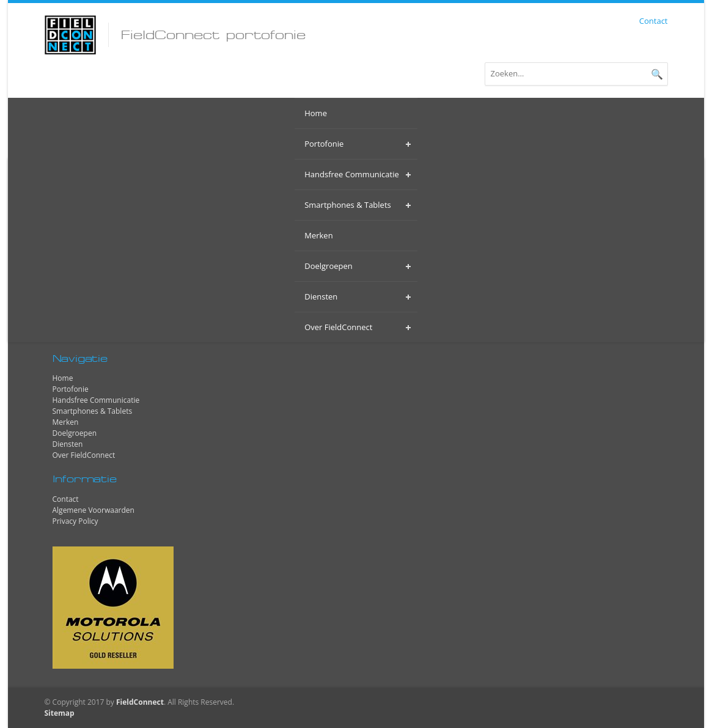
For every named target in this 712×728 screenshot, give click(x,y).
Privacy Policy (75, 521)
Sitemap (60, 713)
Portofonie (71, 389)
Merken (66, 422)
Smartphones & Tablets (93, 411)
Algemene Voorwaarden (94, 510)
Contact (654, 21)
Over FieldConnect (84, 455)
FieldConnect (140, 702)
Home (63, 378)
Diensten (68, 444)
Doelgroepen (75, 433)
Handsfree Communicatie (96, 400)
